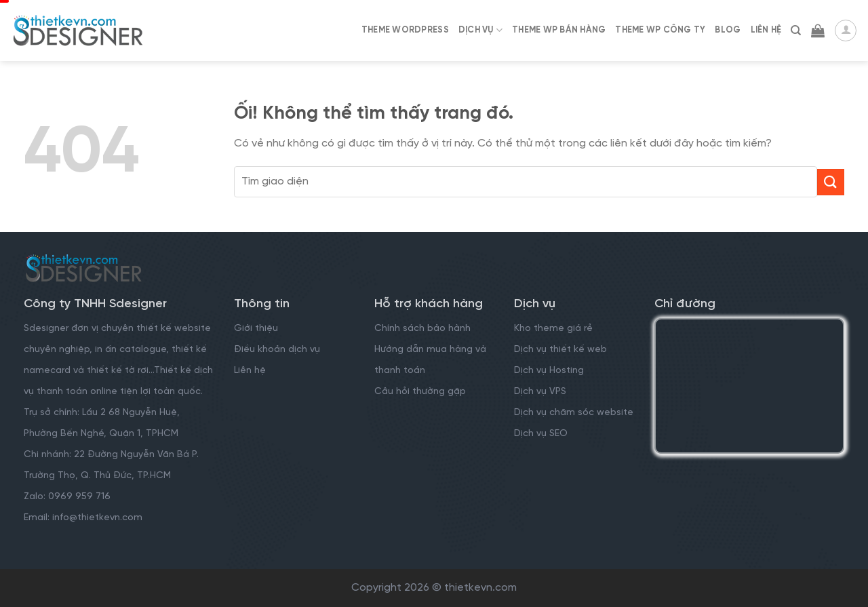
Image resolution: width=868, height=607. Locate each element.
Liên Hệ (766, 30)
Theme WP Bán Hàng (559, 30)
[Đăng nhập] (846, 31)
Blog (728, 30)
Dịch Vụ (480, 30)
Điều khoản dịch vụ (277, 350)
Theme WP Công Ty (660, 30)
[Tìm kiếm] (796, 31)
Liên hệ (250, 371)
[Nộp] (831, 182)
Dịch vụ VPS (540, 392)
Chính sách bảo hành (422, 329)
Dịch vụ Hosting (549, 371)
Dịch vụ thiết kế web (562, 350)
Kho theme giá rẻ (553, 329)
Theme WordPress (405, 30)
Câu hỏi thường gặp (420, 392)
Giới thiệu (256, 329)
